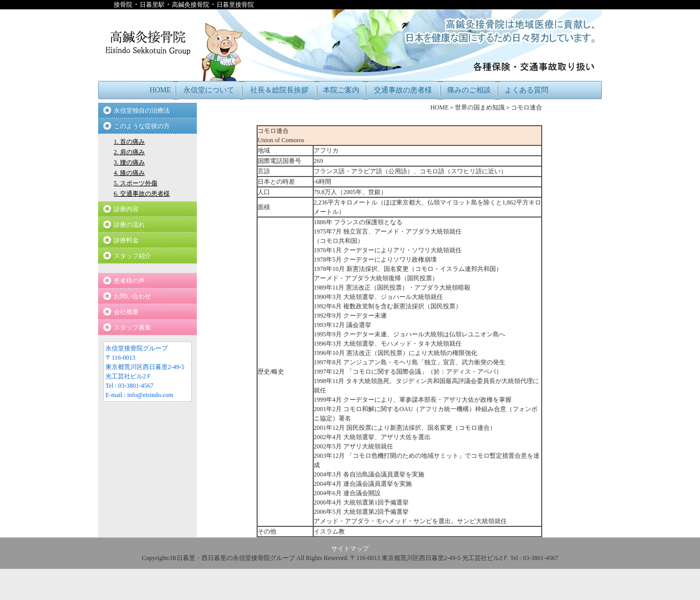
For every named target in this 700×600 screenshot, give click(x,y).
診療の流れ (129, 225)
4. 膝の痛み (129, 173)
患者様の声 (129, 281)
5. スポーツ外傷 (136, 183)
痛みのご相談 (469, 90)
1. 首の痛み (129, 142)
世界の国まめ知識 (480, 107)
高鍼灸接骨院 (191, 5)
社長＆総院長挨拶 (279, 90)
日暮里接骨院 (235, 5)
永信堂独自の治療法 (142, 111)
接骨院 (123, 5)
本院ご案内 (341, 90)
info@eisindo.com (150, 395)
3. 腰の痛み (129, 162)
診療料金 (126, 240)
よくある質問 (527, 90)
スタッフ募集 (132, 328)
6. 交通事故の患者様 (142, 194)
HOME (160, 90)
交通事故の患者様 (403, 90)
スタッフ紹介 (132, 256)
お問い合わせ (132, 296)
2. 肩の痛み (129, 152)
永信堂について (209, 90)
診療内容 (126, 209)
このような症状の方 (142, 126)
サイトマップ (350, 549)
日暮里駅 (152, 5)
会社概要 (126, 312)
